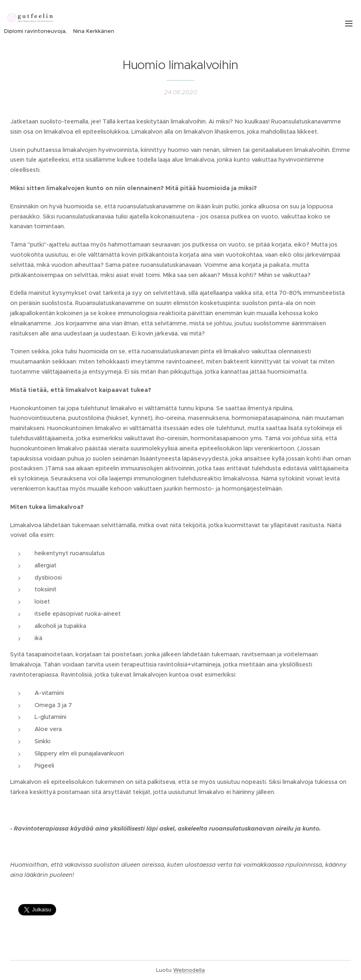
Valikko (349, 24)
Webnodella (189, 970)
